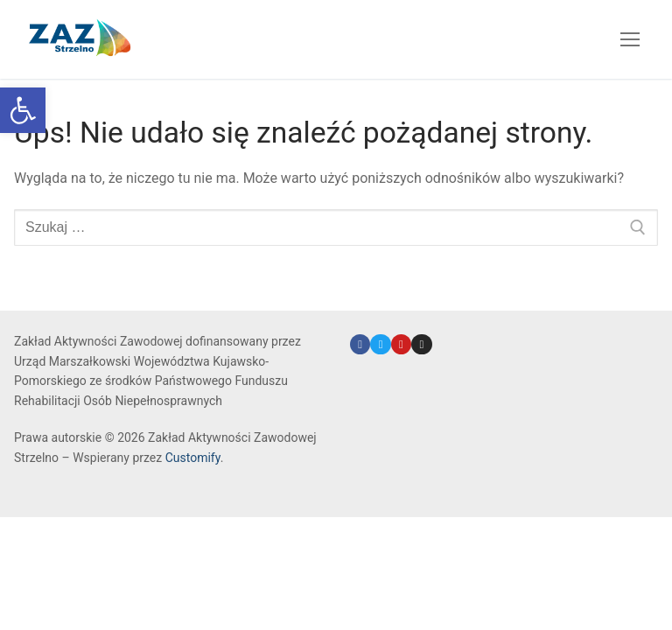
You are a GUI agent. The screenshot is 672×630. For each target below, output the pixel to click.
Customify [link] (193, 458)
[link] (23, 110)
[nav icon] (630, 39)
